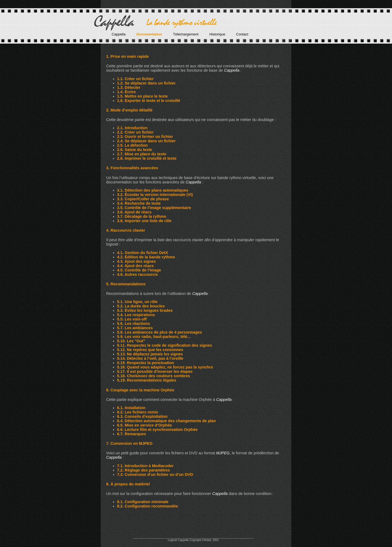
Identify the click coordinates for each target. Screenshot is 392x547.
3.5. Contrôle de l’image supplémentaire (154, 208)
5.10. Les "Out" (131, 341)
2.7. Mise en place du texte (142, 154)
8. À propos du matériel (128, 484)
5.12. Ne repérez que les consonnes (150, 350)
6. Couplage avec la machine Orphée (140, 390)
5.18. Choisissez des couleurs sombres (154, 376)
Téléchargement (186, 34)
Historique (217, 34)
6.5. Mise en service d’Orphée (145, 425)
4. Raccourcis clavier (126, 230)
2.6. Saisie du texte (135, 150)
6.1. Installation (131, 408)
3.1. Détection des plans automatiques (153, 190)
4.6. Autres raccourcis (137, 274)
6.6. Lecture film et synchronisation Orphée (157, 430)
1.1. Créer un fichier (135, 79)
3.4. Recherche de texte (139, 203)
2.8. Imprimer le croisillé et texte (147, 158)
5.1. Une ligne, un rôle (137, 302)
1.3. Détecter (129, 87)
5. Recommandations (126, 284)
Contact (242, 34)
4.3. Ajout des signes (137, 261)
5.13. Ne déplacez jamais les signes (150, 354)
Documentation (149, 34)
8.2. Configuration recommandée (148, 506)
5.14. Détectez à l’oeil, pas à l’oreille (150, 358)
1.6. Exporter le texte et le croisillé (149, 101)
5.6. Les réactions (134, 324)
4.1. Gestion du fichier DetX (143, 253)
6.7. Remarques (131, 434)
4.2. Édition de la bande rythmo (146, 257)
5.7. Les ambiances (135, 328)
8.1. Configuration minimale (143, 502)
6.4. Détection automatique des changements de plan (166, 421)
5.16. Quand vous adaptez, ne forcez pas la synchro (165, 367)
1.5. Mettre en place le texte (142, 96)
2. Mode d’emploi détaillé (129, 110)
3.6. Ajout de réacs (134, 212)
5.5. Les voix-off (132, 319)
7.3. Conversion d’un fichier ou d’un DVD (155, 475)
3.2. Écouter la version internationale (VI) (155, 195)
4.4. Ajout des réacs (135, 266)
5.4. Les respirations (136, 315)
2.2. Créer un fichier (135, 132)
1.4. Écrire (126, 92)
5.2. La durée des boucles (141, 306)
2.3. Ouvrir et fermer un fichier (145, 137)
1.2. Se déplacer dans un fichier (146, 83)
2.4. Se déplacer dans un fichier (146, 141)
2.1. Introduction (132, 128)
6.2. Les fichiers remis (137, 412)
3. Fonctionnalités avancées (132, 168)
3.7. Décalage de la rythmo (142, 216)
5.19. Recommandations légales (147, 380)
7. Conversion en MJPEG (129, 443)
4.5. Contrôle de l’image (139, 270)
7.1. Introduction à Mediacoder (145, 466)
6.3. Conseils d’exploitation (142, 416)
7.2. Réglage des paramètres (143, 470)
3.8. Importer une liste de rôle (144, 221)
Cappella (119, 34)
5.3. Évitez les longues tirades (145, 310)
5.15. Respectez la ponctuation (146, 363)
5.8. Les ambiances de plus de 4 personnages (160, 332)
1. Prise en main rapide (128, 56)
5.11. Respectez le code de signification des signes (165, 345)
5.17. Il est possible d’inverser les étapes (155, 371)
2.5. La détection (132, 145)
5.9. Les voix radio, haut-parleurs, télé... (154, 337)
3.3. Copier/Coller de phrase (143, 199)
